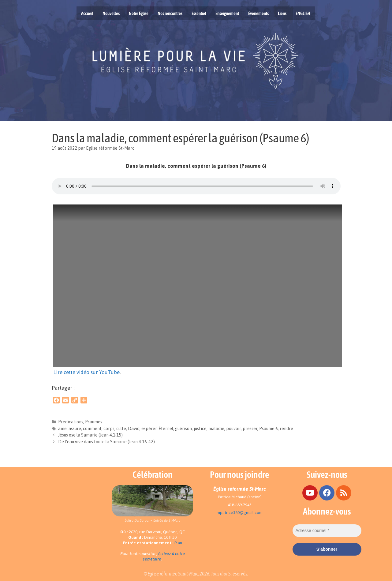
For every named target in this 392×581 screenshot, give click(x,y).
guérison (183, 429)
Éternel (166, 429)
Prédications (71, 422)
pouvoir (233, 429)
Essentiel (199, 13)
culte (121, 429)
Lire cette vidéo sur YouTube (86, 372)
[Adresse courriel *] (327, 531)
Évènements (258, 13)
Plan (178, 543)
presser (250, 429)
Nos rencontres (170, 13)
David (134, 429)
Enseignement (227, 13)
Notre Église (139, 13)
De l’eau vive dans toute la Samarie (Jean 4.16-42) (106, 442)
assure (75, 429)
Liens (282, 13)
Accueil (87, 13)
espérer (149, 429)
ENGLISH (303, 13)
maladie (216, 429)
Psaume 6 (269, 429)
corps (109, 429)
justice (200, 429)
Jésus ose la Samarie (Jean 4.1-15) (90, 435)
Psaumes (94, 422)
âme (62, 429)
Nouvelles (111, 13)
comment (92, 429)
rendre (286, 429)
